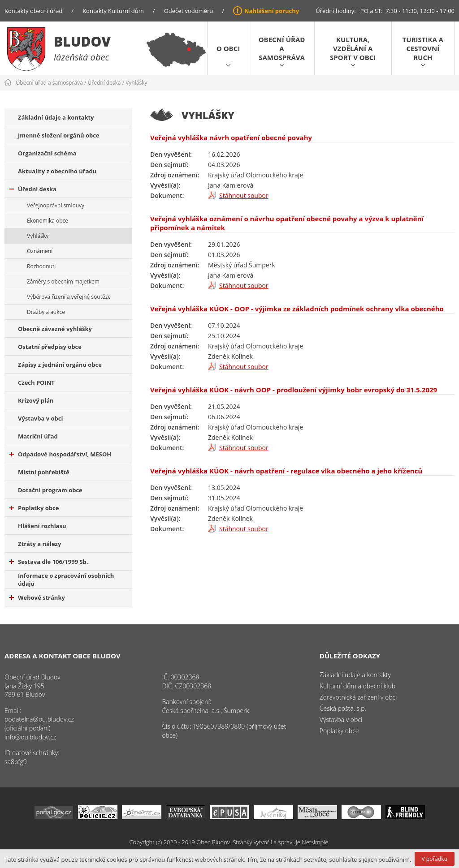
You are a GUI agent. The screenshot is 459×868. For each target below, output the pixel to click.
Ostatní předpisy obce (50, 347)
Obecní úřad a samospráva (282, 48)
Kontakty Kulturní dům (113, 11)
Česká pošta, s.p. (343, 708)
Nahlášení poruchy (272, 11)
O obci (228, 48)
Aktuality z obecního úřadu (57, 171)
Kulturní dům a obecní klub (357, 686)
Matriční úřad (38, 436)
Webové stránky (37, 597)
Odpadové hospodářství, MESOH (60, 454)
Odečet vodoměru (189, 11)
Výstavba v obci (40, 418)
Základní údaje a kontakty (56, 117)
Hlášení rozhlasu (42, 526)
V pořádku (435, 859)
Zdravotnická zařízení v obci (358, 697)
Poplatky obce (34, 508)
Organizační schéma (47, 153)
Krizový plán (36, 400)
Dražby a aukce (46, 312)
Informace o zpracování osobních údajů (66, 580)
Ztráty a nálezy (39, 544)
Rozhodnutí (41, 266)
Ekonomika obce (48, 221)
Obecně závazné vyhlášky (55, 329)
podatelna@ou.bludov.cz (39, 719)
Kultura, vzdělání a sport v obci (353, 48)
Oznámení (40, 251)
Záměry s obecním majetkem (63, 281)
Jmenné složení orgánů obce (59, 135)
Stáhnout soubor (244, 196)
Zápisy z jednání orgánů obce (60, 365)
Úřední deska (104, 83)
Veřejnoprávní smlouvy (56, 205)
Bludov (82, 41)
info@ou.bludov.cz (30, 737)
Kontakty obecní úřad (33, 11)
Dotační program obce (50, 490)
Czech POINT (36, 382)
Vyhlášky (136, 83)
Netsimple (315, 842)
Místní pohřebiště (44, 472)
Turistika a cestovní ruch (423, 48)
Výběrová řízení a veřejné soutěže (69, 297)
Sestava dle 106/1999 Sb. (49, 562)
